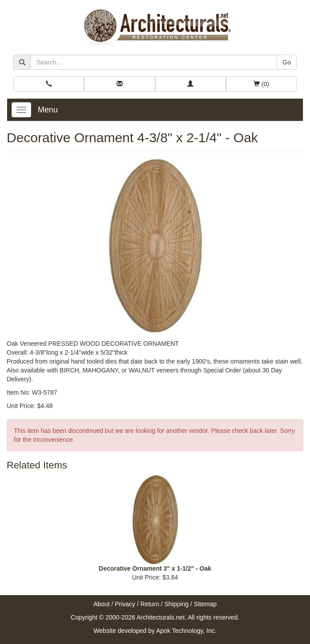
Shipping (177, 604)
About (102, 604)
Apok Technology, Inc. (186, 631)
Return (150, 604)
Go (287, 62)
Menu (48, 110)
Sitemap (205, 604)
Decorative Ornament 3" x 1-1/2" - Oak (155, 568)
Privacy (125, 604)
